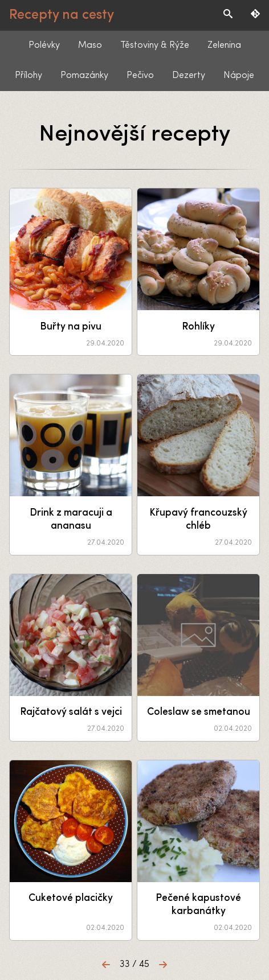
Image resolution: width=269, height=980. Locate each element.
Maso (90, 46)
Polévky (44, 46)
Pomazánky (84, 76)
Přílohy (28, 76)
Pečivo (140, 76)
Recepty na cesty (62, 15)
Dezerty (189, 76)
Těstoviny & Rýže (155, 46)
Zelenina (224, 46)
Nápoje (239, 76)
